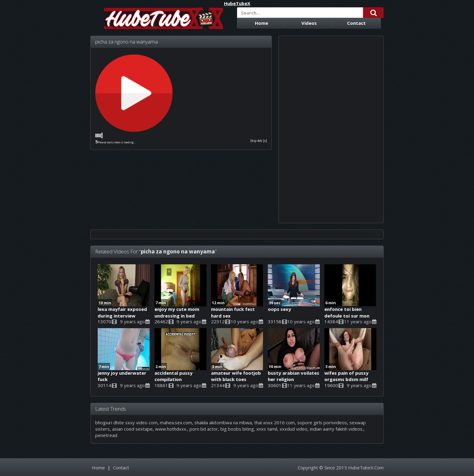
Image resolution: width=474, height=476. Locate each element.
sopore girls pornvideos (322, 422)
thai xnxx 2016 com (274, 422)
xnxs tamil (267, 429)
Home (261, 23)
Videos (309, 23)
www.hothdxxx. (171, 429)
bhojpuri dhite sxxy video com (126, 422)
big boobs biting (237, 429)
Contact (356, 23)
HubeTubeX (237, 3)
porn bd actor (204, 429)
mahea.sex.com (176, 422)
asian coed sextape (132, 429)
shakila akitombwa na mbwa (223, 422)
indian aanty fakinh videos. (337, 429)
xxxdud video (294, 429)
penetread (106, 435)
